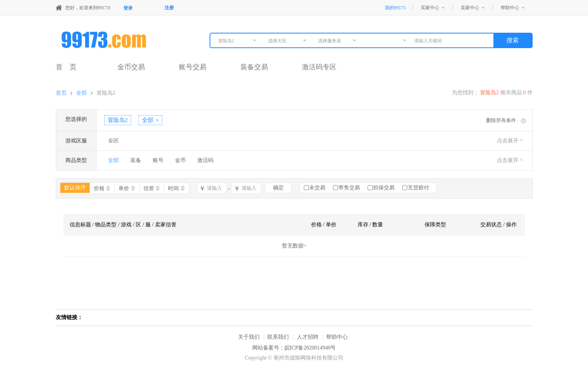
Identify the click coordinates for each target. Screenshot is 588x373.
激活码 (205, 160)
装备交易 (254, 67)
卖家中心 (470, 8)
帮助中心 (510, 8)
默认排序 (75, 188)
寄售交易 (349, 188)
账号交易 (193, 67)
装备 (136, 160)
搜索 (513, 40)
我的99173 (395, 8)
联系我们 (278, 337)
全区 (113, 141)
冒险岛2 (106, 93)
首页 (61, 93)
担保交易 (384, 188)
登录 (128, 8)
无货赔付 (418, 188)
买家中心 (430, 8)
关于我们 (249, 337)
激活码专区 (319, 67)
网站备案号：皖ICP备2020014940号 (294, 348)
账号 (158, 160)
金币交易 (131, 67)
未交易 (317, 188)
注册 (169, 8)
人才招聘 (308, 337)
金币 (180, 160)
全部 (82, 93)
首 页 (66, 67)
